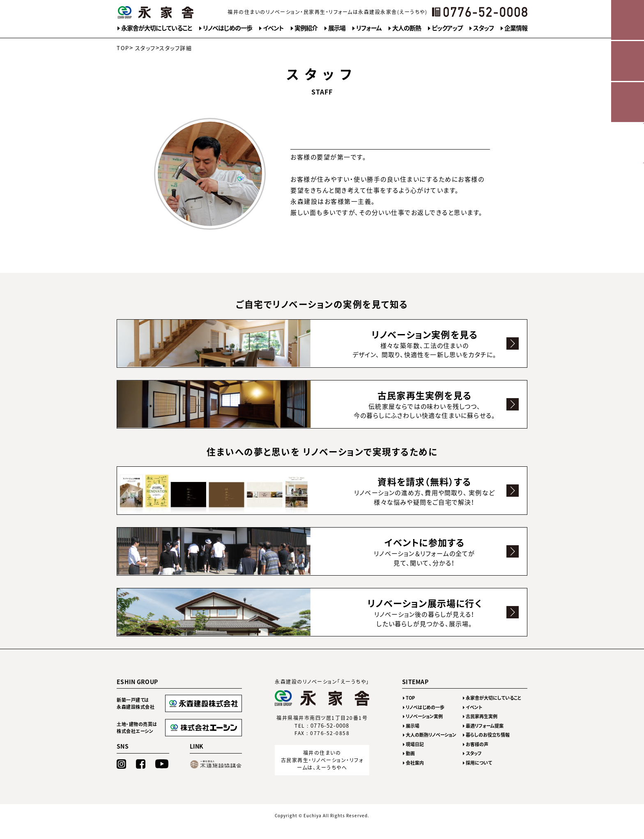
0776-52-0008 (330, 738)
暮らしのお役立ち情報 (488, 747)
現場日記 (415, 757)
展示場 (337, 28)
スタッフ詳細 (176, 48)
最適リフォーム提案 (485, 738)
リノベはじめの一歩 (228, 28)
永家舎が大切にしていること (157, 28)
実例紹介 (306, 28)
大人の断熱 (407, 28)
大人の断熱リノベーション (431, 747)
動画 (410, 766)
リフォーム (369, 28)
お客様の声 (477, 757)
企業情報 (516, 28)
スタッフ (483, 28)
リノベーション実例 (424, 729)
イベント (273, 28)
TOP (123, 48)
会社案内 (415, 775)
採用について (479, 775)
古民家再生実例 (482, 729)
